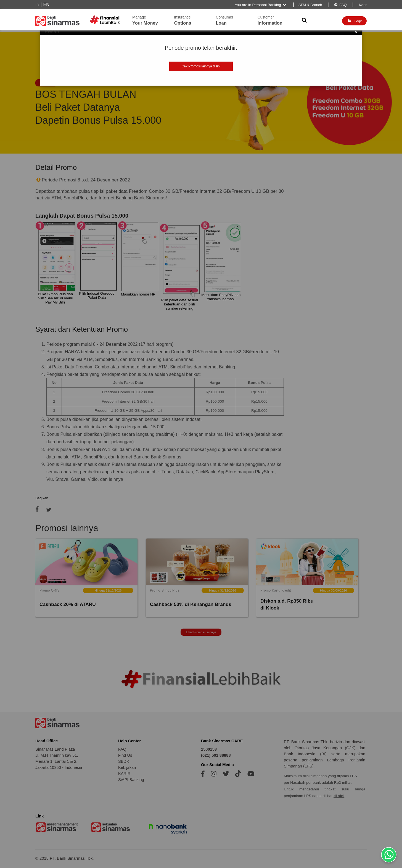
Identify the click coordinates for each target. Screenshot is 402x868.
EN (46, 5)
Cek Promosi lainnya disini (201, 66)
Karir (362, 5)
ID (37, 5)
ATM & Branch (310, 5)
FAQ (340, 5)
